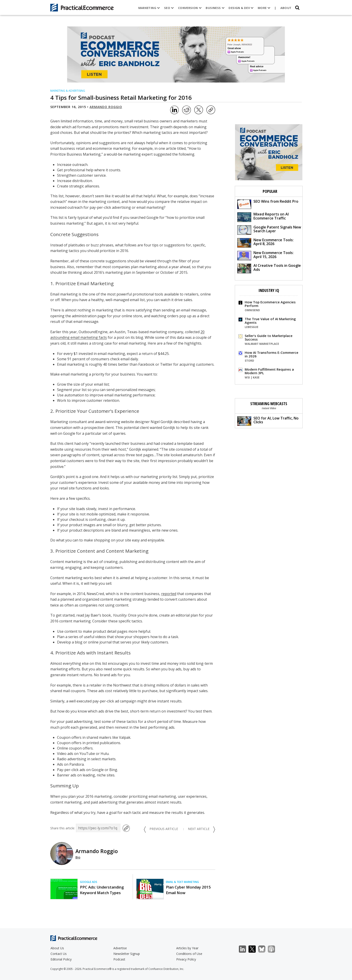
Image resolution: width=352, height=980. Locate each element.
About (286, 8)
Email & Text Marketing (182, 882)
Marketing (149, 8)
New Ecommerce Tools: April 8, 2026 (265, 242)
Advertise (120, 948)
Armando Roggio (106, 107)
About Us (57, 948)
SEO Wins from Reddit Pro (268, 204)
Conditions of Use (189, 954)
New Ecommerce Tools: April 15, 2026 (265, 255)
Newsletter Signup (127, 954)
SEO (169, 8)
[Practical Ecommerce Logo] (82, 8)
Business (215, 8)
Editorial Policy (61, 959)
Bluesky (264, 949)
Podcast (119, 959)
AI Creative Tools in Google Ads (269, 268)
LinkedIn (245, 949)
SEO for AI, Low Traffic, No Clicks (268, 421)
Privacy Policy (186, 959)
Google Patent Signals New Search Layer (269, 230)
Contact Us (59, 954)
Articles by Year (187, 948)
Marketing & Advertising (68, 91)
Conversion (190, 8)
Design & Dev (241, 8)
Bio (78, 857)
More (264, 8)
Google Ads (89, 882)
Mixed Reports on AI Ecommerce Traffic (263, 217)
